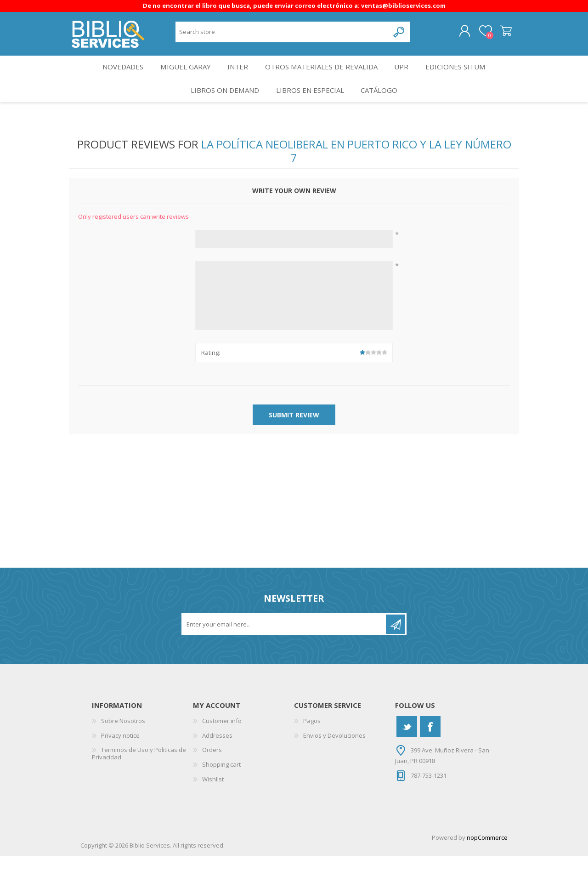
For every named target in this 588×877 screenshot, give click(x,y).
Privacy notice (120, 757)
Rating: (211, 373)
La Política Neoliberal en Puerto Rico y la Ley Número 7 (356, 172)
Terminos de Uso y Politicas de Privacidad (139, 774)
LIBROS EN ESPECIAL (310, 107)
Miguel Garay (182, 77)
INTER (238, 77)
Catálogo (382, 107)
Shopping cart (497, 34)
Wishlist (213, 800)
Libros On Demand (222, 107)
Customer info (222, 742)
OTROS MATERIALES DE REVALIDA (323, 77)
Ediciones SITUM (463, 77)
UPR (406, 77)
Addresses (217, 757)
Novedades (116, 77)
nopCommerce (487, 859)
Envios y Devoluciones (334, 757)
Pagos (312, 742)
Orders (212, 771)
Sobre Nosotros (123, 742)
